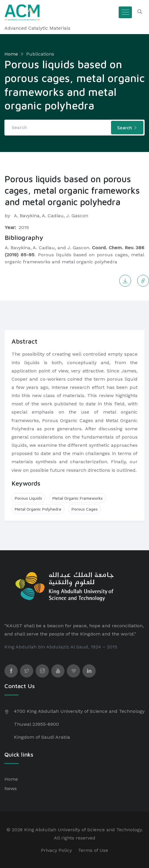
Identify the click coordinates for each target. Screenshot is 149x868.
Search (127, 128)
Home (11, 54)
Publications (40, 54)
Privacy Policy (56, 850)
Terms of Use (93, 850)
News (11, 788)
